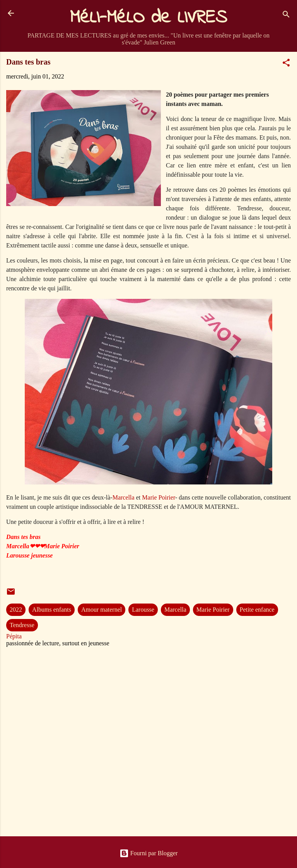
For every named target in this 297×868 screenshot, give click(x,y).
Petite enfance (257, 610)
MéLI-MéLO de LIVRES (148, 18)
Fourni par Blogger (149, 853)
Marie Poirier (159, 497)
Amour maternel (102, 610)
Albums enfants (52, 610)
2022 (16, 610)
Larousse (143, 610)
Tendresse (22, 625)
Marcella (124, 497)
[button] (286, 64)
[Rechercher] (286, 16)
